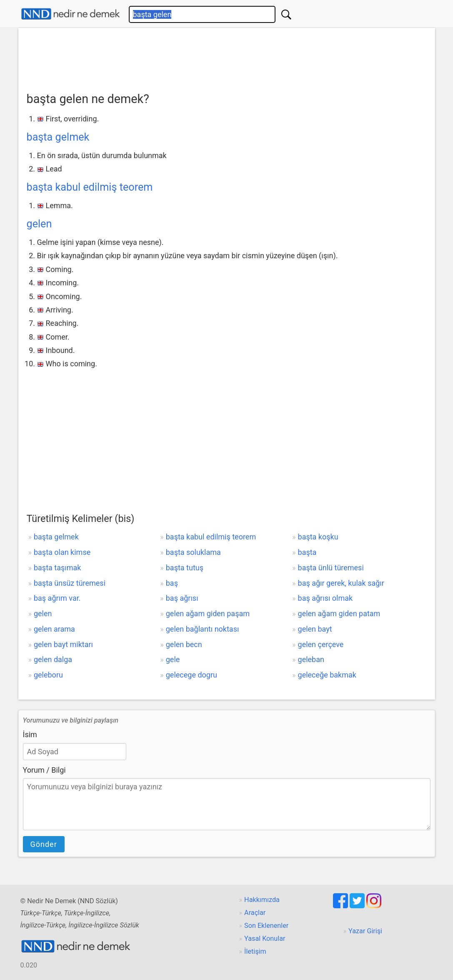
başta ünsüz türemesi (70, 583)
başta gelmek (58, 137)
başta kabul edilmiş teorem (90, 187)
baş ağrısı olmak (325, 598)
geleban (311, 659)
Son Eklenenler (266, 926)
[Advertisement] (227, 57)
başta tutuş (185, 568)
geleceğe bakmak (327, 675)
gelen (39, 224)
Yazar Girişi (365, 931)
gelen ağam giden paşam (208, 613)
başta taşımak (57, 568)
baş (172, 583)
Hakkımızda (262, 900)
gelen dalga (53, 659)
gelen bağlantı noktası (203, 629)
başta (307, 552)
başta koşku (318, 537)
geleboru (48, 675)
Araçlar (255, 913)
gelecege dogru (191, 675)
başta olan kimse (62, 552)
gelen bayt (315, 629)
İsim (30, 734)
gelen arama (54, 629)
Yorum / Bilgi (44, 770)
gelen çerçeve (321, 644)
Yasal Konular (265, 938)
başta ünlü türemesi (331, 568)
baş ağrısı (182, 598)
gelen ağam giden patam (339, 613)
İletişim (255, 951)
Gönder (44, 844)
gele (173, 659)
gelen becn (184, 644)
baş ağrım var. (57, 598)
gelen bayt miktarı (63, 644)
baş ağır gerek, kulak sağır (341, 583)
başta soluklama (193, 552)
